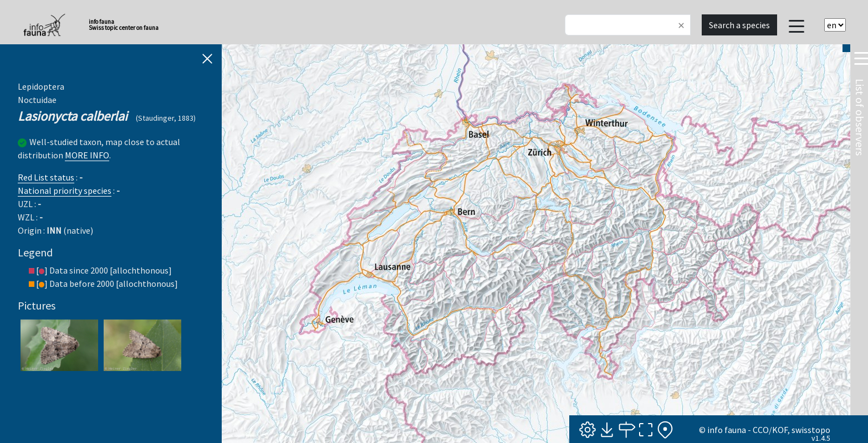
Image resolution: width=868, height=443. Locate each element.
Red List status (46, 177)
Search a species (739, 25)
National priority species (65, 190)
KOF (780, 430)
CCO (761, 430)
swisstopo (811, 430)
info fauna (727, 430)
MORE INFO (87, 155)
